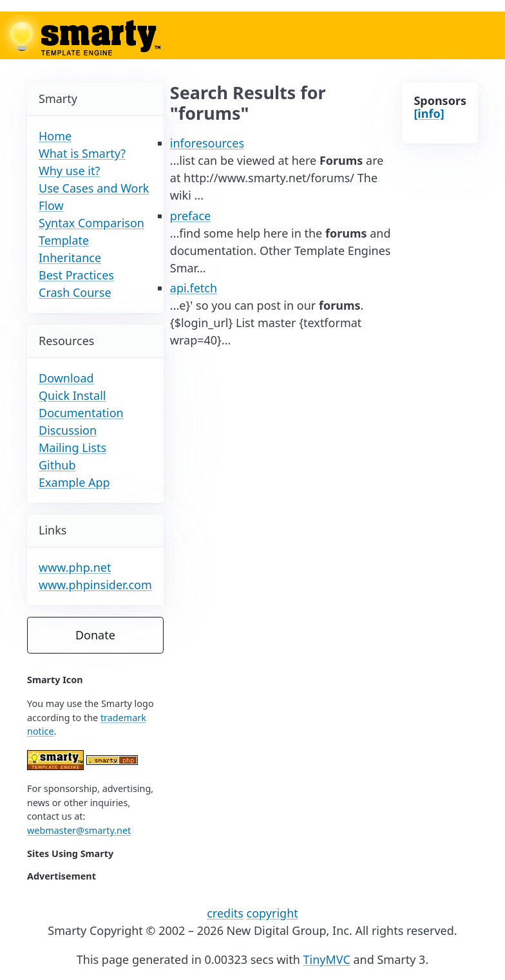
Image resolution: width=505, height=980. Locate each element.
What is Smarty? (82, 153)
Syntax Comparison (91, 223)
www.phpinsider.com (95, 585)
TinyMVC (327, 959)
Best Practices (76, 275)
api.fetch (194, 288)
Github (57, 465)
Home (55, 136)
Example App (74, 482)
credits (225, 913)
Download (66, 378)
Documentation (81, 413)
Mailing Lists (72, 448)
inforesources (207, 143)
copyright (272, 913)
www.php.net (75, 567)
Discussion (68, 430)
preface (190, 216)
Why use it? (69, 171)
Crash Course (75, 292)
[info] (429, 113)
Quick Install (72, 395)
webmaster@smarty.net (79, 830)
